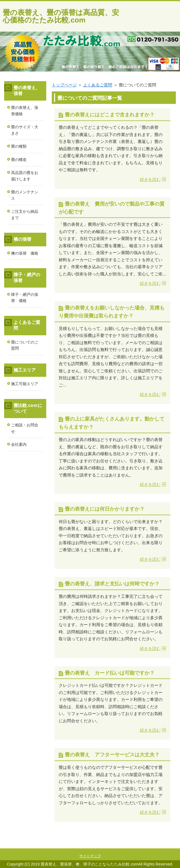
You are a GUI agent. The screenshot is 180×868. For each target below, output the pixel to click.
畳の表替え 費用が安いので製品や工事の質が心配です (112, 208)
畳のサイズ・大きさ (25, 130)
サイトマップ (90, 856)
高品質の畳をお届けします (25, 176)
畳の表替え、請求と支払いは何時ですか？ (112, 584)
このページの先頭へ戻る (156, 845)
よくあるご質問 (98, 85)
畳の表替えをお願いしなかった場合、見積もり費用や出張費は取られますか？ (112, 312)
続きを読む (150, 179)
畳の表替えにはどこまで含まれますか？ (110, 115)
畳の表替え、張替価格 (25, 111)
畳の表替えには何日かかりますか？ (105, 509)
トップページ (64, 85)
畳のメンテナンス (25, 195)
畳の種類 (19, 146)
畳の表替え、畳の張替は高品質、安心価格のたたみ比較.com (61, 16)
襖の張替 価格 (25, 253)
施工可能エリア (25, 384)
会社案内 (19, 444)
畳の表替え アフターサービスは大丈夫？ (112, 755)
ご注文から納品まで (25, 215)
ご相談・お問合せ (25, 428)
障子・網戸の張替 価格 (25, 298)
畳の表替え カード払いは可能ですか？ (110, 673)
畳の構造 (19, 160)
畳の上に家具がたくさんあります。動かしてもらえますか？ (112, 423)
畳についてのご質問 (25, 345)
